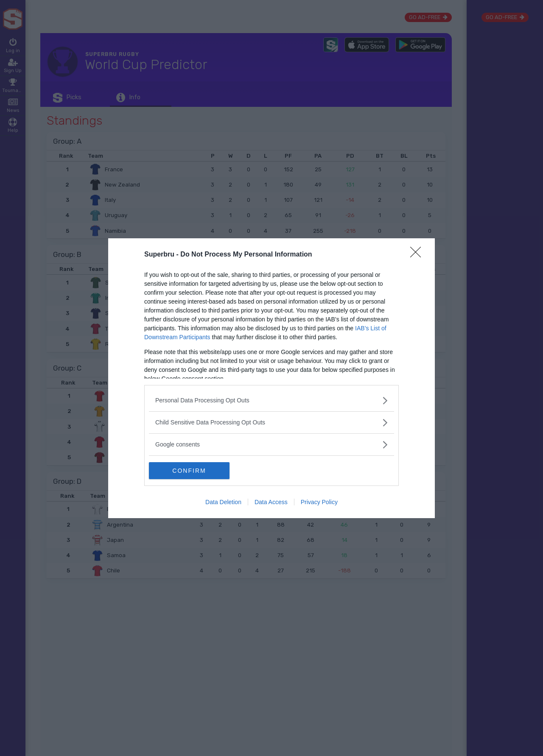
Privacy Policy (319, 502)
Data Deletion (223, 502)
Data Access (271, 502)
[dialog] (271, 378)
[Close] (418, 255)
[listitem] (271, 400)
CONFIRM (189, 471)
